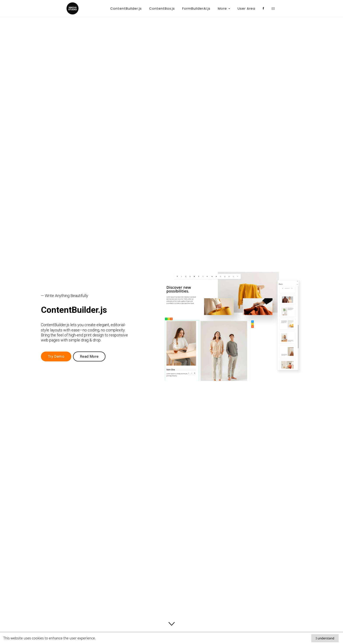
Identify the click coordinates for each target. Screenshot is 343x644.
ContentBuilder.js (126, 8)
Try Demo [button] (56, 356)
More (224, 8)
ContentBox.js (162, 8)
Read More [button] (89, 356)
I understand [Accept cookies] (325, 638)
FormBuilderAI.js (196, 8)
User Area (246, 8)
